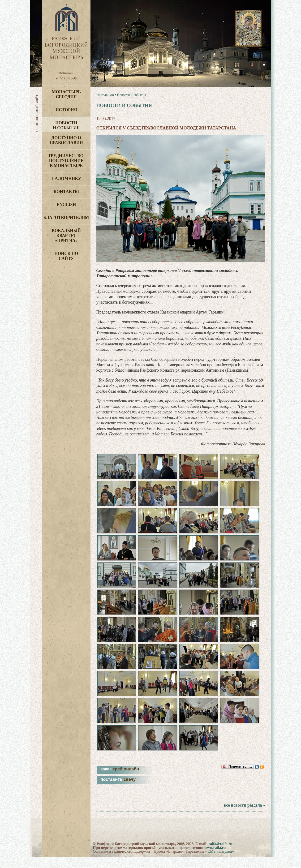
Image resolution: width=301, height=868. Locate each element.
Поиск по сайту (66, 256)
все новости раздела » (244, 816)
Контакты (66, 192)
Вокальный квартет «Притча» (66, 236)
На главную (105, 95)
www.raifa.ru (215, 858)
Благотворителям (66, 218)
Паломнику (66, 179)
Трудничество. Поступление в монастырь (66, 161)
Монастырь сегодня (66, 94)
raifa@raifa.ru (220, 855)
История (66, 110)
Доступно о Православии (66, 140)
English (66, 205)
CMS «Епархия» (221, 862)
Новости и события (66, 125)
